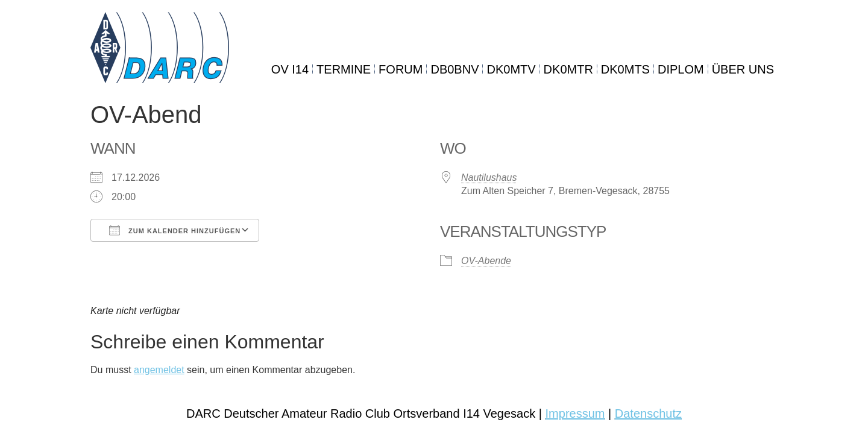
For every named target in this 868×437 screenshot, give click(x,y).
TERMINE (344, 69)
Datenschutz (648, 413)
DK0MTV (511, 69)
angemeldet (159, 370)
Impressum (575, 413)
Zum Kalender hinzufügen (175, 230)
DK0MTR (568, 69)
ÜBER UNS (743, 69)
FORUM (401, 69)
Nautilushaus (489, 178)
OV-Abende (486, 261)
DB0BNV (454, 69)
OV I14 (290, 69)
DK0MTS (625, 69)
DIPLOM (681, 69)
